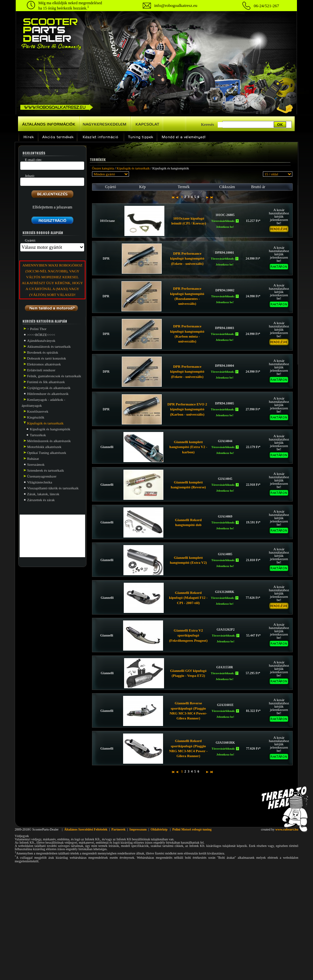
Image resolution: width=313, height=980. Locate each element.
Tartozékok (38, 435)
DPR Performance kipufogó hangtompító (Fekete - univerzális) (187, 258)
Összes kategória (103, 168)
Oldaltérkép (159, 829)
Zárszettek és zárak (41, 500)
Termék (184, 187)
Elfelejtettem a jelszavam (52, 207)
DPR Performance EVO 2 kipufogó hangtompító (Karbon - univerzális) (187, 409)
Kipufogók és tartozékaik (133, 168)
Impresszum (138, 829)
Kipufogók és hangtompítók (50, 429)
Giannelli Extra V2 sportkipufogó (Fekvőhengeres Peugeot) (188, 635)
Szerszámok (36, 464)
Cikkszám (227, 187)
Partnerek (118, 829)
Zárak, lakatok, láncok (43, 494)
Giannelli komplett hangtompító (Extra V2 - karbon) (188, 447)
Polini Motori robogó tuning (192, 829)
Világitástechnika (40, 482)
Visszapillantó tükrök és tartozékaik (53, 488)
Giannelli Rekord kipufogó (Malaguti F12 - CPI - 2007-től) (188, 598)
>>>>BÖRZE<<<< (41, 335)
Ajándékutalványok (41, 341)
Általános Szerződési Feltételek (86, 829)
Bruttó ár (258, 187)
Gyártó (110, 187)
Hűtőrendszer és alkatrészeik (48, 394)
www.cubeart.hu (287, 829)
